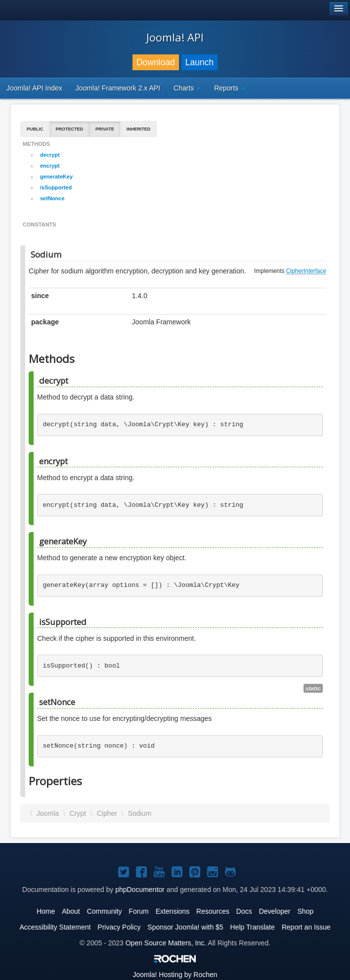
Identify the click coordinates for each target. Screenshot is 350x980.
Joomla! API (175, 37)
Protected (70, 129)
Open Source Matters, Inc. (166, 943)
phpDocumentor (140, 890)
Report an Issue (306, 927)
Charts (187, 88)
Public (35, 129)
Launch (199, 62)
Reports (230, 88)
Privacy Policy (119, 927)
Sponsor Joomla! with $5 (185, 927)
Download (156, 62)
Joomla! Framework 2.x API (118, 88)
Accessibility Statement (55, 927)
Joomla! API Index (34, 88)
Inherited (139, 129)
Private (105, 129)
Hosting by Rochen (175, 975)
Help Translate (253, 927)
